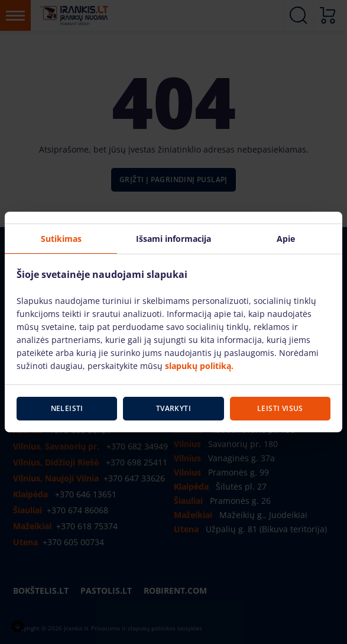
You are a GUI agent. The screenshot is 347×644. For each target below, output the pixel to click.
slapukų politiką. (199, 366)
